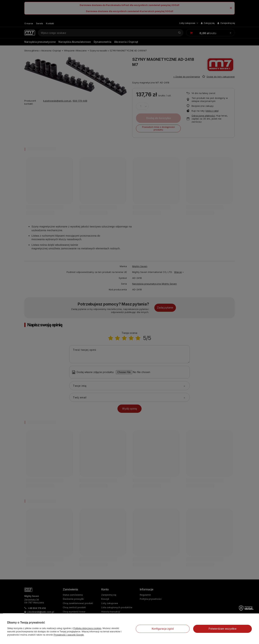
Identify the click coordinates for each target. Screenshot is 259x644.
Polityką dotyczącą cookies (87, 628)
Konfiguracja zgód (163, 629)
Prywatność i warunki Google (69, 635)
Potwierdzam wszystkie (223, 629)
